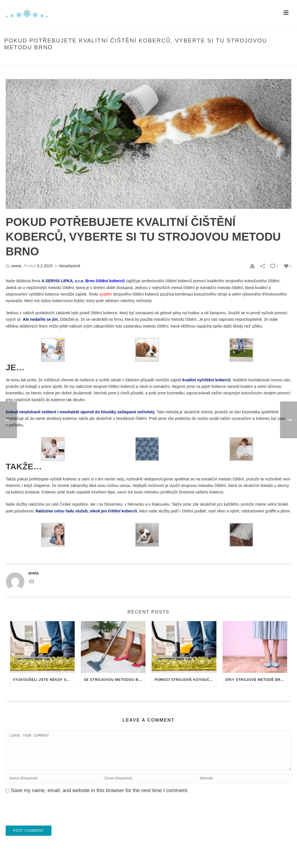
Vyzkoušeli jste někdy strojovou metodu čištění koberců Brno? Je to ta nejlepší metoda (44, 680)
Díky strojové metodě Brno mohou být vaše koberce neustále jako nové (256, 680)
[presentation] (49, 818)
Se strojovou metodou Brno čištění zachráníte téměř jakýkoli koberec (115, 680)
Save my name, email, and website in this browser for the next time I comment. (100, 797)
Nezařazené (70, 266)
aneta (16, 266)
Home (121, 59)
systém (106, 294)
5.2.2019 (45, 266)
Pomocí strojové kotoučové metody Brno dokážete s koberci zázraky (185, 680)
